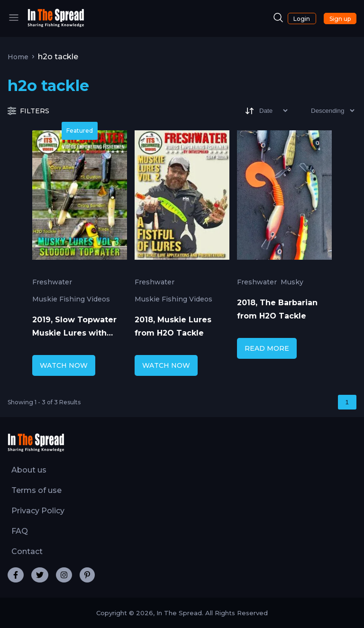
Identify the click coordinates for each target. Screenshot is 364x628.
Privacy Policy (38, 511)
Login (302, 19)
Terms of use (36, 490)
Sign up (340, 19)
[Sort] (266, 111)
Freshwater (52, 282)
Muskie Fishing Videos (71, 299)
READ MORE (267, 348)
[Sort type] (325, 111)
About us (29, 470)
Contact (27, 551)
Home (18, 57)
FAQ (20, 531)
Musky (292, 282)
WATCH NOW (64, 365)
